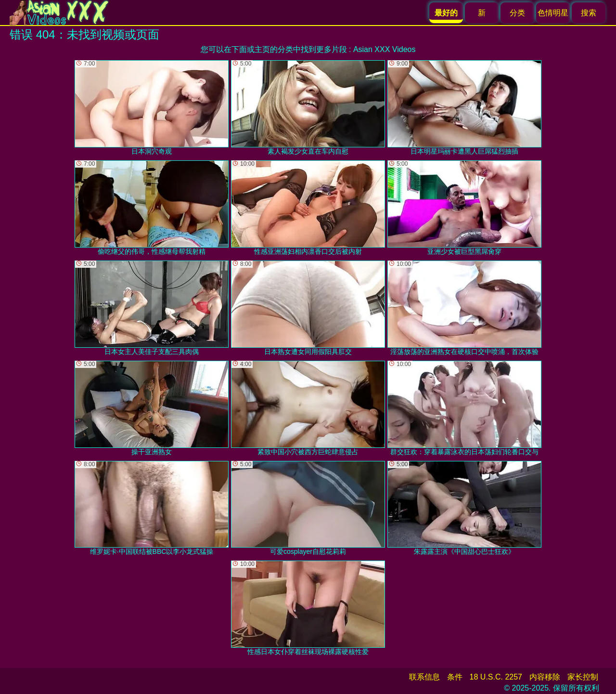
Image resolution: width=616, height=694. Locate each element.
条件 (455, 677)
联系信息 (424, 677)
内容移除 (545, 677)
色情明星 (553, 13)
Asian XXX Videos (385, 49)
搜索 (589, 13)
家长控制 (583, 677)
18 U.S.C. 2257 (496, 677)
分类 (517, 13)
